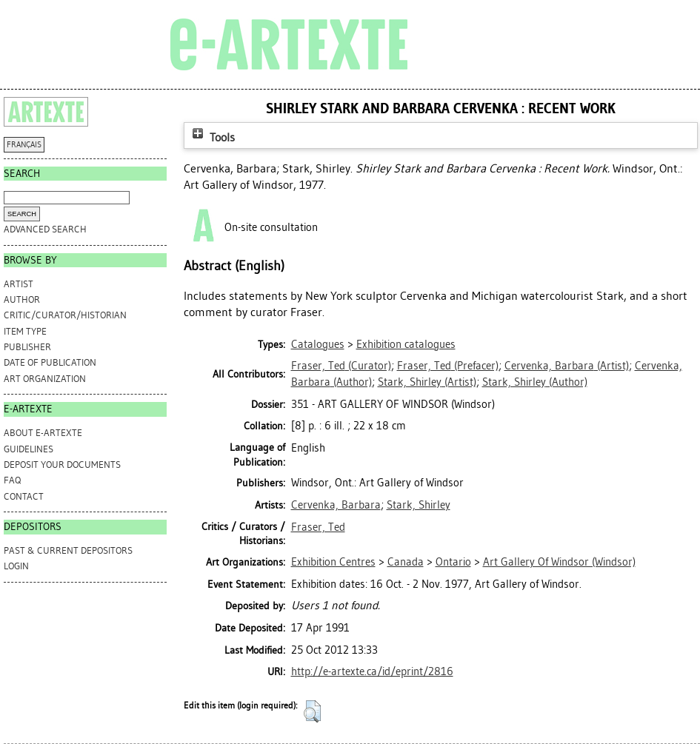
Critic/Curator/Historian (65, 315)
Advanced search (45, 229)
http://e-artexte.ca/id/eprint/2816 (372, 671)
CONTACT (24, 496)
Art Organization (45, 379)
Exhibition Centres (333, 562)
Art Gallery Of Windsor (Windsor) (559, 562)
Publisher (27, 347)
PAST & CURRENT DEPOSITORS (68, 550)
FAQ (12, 480)
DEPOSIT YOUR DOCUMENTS (62, 465)
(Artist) (567, 366)
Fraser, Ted (318, 527)
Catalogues (318, 344)
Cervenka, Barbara (336, 505)
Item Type (25, 331)
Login (16, 566)
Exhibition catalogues (406, 344)
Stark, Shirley (419, 505)
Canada (406, 562)
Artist (19, 284)
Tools (212, 137)
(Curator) (341, 366)
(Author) (535, 382)
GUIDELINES (29, 449)
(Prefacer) (448, 366)
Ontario (453, 562)
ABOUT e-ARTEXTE (43, 433)
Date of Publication (50, 362)
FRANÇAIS (24, 145)
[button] (312, 711)
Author (22, 299)
